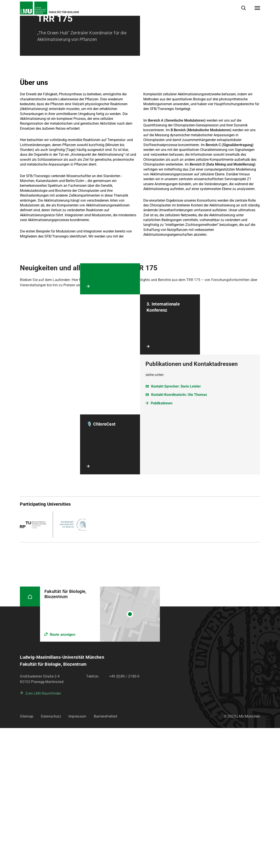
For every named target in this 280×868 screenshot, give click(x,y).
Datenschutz (51, 856)
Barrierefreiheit (106, 856)
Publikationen (162, 543)
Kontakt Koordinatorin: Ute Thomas (179, 535)
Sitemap (27, 856)
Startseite (27, 26)
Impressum (77, 856)
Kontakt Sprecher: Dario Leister (176, 526)
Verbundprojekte (69, 26)
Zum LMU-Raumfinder (43, 833)
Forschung (45, 26)
